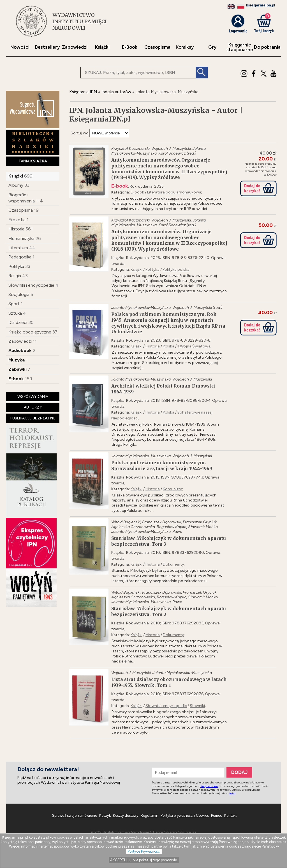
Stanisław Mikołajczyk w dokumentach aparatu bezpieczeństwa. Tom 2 (169, 611)
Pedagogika (20, 257)
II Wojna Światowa (194, 346)
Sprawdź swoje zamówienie (75, 816)
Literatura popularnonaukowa (174, 192)
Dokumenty (173, 564)
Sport (14, 304)
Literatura (18, 248)
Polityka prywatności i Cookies (185, 816)
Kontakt (230, 816)
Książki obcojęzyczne (30, 332)
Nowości (20, 47)
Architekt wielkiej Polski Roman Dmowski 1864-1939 (163, 389)
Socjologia (19, 294)
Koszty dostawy (126, 816)
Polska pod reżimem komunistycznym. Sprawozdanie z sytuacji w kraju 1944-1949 (162, 466)
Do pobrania (267, 47)
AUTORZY (33, 407)
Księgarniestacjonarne (240, 47)
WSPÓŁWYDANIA (33, 397)
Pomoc (217, 816)
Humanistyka (21, 238)
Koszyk (105, 816)
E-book (16, 379)
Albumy (16, 185)
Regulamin (150, 816)
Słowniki (197, 706)
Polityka (16, 266)
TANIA (33, 161)
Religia (15, 276)
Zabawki (18, 369)
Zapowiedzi (75, 47)
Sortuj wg (80, 133)
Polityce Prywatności (144, 851)
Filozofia (17, 220)
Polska (169, 346)
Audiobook (20, 350)
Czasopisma (157, 47)
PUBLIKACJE (33, 418)
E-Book (130, 47)
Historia (16, 229)
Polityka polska (176, 269)
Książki (102, 47)
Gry (212, 47)
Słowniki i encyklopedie (31, 285)
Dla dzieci (18, 322)
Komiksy (185, 47)
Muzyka (17, 360)
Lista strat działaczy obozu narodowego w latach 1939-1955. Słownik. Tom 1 (169, 682)
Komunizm (173, 489)
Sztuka (15, 313)
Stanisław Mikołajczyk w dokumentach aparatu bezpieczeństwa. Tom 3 (169, 541)
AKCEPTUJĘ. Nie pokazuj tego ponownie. (144, 860)
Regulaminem (209, 786)
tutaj (232, 793)
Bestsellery (47, 47)
